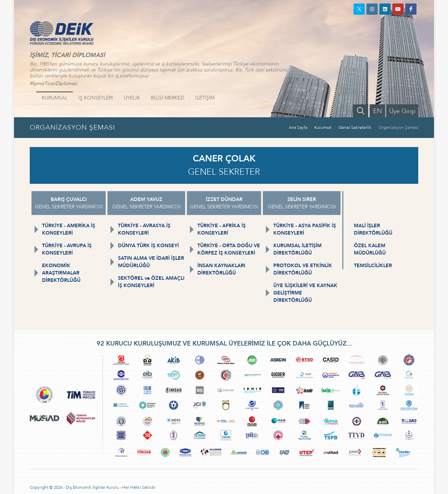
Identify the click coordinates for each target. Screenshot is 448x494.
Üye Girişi (402, 111)
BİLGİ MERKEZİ (168, 98)
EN (377, 111)
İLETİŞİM (205, 98)
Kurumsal (323, 127)
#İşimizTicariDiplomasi (53, 84)
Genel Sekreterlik (355, 127)
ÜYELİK (132, 98)
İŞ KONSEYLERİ (96, 98)
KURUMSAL (55, 98)
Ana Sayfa (298, 127)
